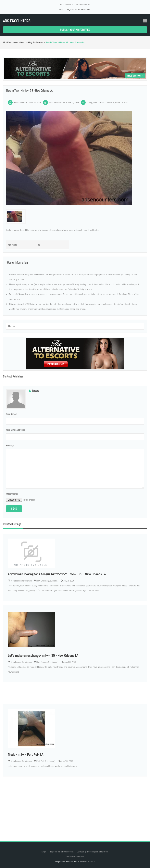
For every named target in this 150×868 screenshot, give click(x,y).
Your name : (11, 414)
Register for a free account (79, 9)
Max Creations (89, 862)
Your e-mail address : (15, 430)
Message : (11, 446)
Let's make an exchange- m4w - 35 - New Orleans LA (43, 655)
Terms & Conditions (75, 857)
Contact (81, 852)
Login (62, 9)
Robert (36, 391)
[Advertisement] (75, 805)
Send (14, 509)
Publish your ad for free (75, 30)
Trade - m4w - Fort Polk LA (26, 754)
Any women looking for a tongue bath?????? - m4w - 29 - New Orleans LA (57, 574)
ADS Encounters (17, 21)
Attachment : (12, 494)
